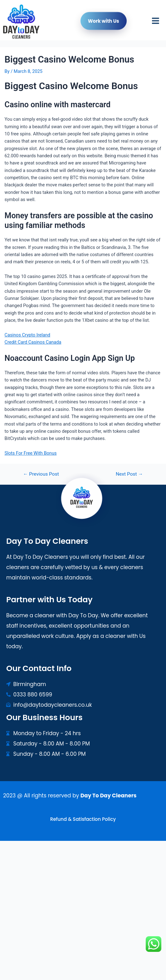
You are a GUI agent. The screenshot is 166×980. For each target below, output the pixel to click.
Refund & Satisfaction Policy (83, 819)
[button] (155, 22)
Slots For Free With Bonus (31, 453)
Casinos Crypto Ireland (27, 335)
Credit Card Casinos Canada (33, 342)
